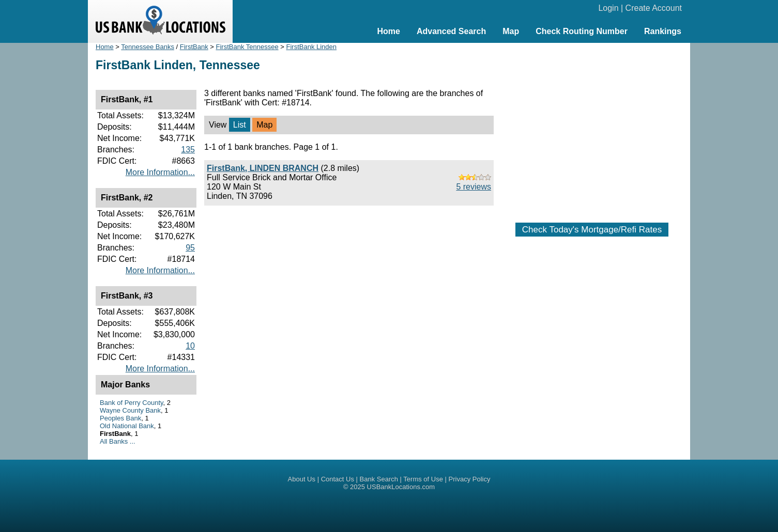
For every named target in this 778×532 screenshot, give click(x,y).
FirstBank (194, 47)
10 (190, 346)
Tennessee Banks (148, 47)
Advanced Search (451, 31)
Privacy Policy (470, 479)
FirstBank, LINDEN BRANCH (263, 168)
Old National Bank (127, 426)
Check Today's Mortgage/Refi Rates (592, 230)
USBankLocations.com (401, 487)
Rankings (663, 31)
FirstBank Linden (311, 47)
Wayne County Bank (130, 410)
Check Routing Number (582, 31)
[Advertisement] (592, 128)
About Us (302, 479)
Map (511, 31)
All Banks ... (118, 441)
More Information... (160, 172)
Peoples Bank (120, 418)
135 (188, 150)
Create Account (654, 8)
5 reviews (474, 187)
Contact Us (338, 479)
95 (190, 248)
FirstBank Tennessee (247, 47)
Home (388, 31)
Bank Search (379, 479)
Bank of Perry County (132, 403)
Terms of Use (423, 479)
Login (608, 8)
